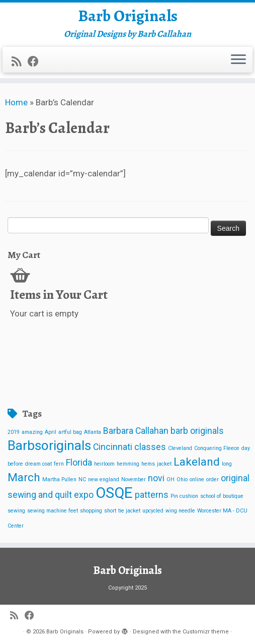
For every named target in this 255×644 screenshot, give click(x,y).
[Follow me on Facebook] (36, 61)
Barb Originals (128, 16)
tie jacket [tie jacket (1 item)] (129, 511)
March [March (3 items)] (24, 477)
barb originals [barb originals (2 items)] (197, 431)
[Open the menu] (238, 60)
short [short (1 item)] (110, 511)
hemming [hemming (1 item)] (128, 464)
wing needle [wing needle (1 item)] (180, 511)
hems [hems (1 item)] (148, 464)
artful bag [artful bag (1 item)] (70, 432)
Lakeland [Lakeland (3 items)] (197, 462)
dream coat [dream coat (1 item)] (38, 464)
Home (16, 102)
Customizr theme (206, 632)
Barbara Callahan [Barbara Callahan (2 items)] (136, 431)
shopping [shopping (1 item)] (91, 511)
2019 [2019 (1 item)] (14, 432)
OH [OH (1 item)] (171, 479)
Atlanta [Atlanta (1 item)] (93, 432)
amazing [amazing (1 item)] (32, 432)
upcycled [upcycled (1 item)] (153, 511)
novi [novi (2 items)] (156, 478)
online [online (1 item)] (197, 479)
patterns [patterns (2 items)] (152, 495)
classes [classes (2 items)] (150, 447)
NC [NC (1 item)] (82, 479)
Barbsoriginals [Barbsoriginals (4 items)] (49, 445)
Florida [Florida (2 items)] (79, 463)
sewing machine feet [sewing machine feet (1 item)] (53, 511)
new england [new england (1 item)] (104, 479)
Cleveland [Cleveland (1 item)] (180, 448)
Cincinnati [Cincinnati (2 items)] (113, 447)
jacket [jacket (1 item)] (164, 464)
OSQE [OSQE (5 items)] (114, 493)
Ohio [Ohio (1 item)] (182, 479)
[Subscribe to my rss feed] (20, 61)
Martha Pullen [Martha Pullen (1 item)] (59, 479)
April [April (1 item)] (51, 432)
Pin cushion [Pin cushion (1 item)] (184, 496)
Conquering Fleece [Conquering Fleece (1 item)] (217, 448)
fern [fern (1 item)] (59, 464)
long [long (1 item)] (227, 464)
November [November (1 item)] (134, 479)
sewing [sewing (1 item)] (16, 511)
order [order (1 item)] (212, 479)
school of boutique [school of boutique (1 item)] (222, 496)
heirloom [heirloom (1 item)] (104, 464)
